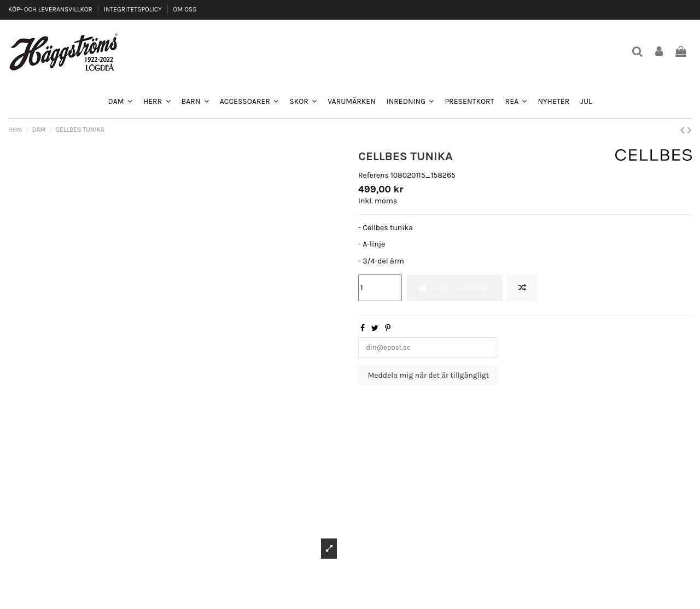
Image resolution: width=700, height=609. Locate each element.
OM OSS (185, 9)
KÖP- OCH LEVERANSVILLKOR (51, 9)
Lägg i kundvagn (454, 288)
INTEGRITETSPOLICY (134, 9)
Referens (374, 175)
